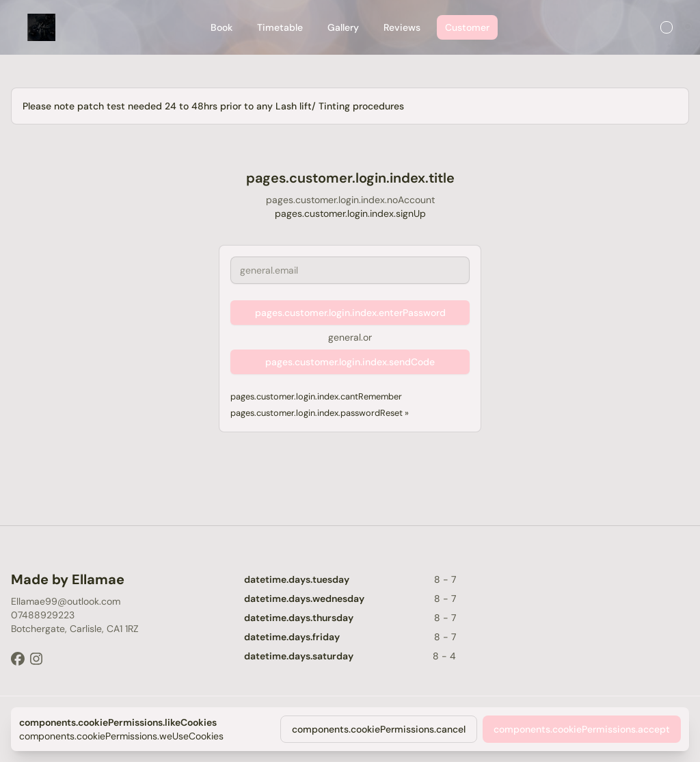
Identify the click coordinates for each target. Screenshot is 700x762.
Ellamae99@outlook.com (66, 601)
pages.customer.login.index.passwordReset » (320, 413)
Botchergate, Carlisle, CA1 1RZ (75, 629)
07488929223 (43, 615)
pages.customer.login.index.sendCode (350, 362)
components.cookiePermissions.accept (582, 729)
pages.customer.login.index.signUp (350, 213)
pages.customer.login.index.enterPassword (350, 313)
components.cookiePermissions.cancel (379, 729)
